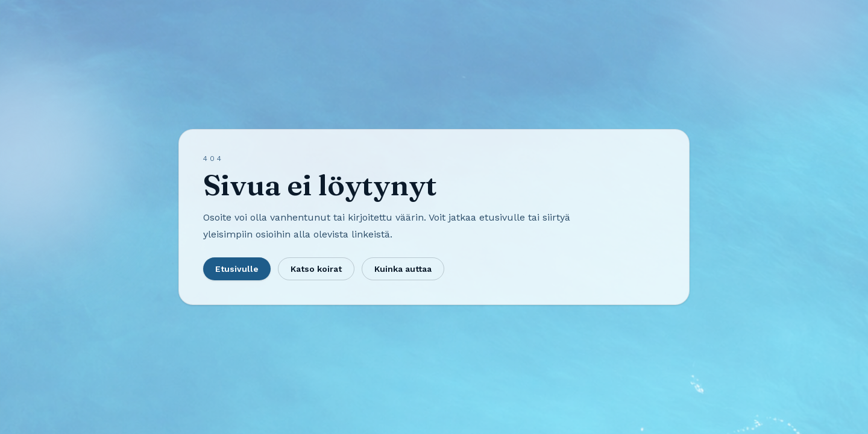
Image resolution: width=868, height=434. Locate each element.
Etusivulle (237, 269)
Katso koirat (316, 269)
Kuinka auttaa (403, 269)
